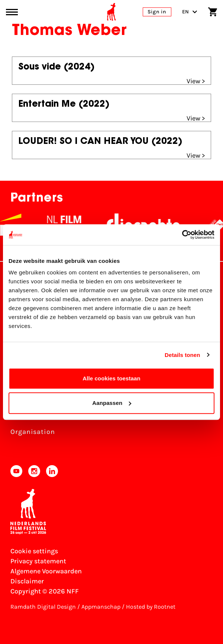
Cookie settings (34, 551)
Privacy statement (38, 561)
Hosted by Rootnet (151, 607)
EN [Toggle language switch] (190, 12)
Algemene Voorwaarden (46, 571)
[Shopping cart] (213, 12)
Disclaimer (27, 581)
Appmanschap (101, 607)
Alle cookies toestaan (111, 378)
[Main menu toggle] (12, 12)
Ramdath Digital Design (43, 607)
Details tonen (182, 355)
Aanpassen (112, 403)
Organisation (33, 432)
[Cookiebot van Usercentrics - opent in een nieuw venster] (182, 235)
